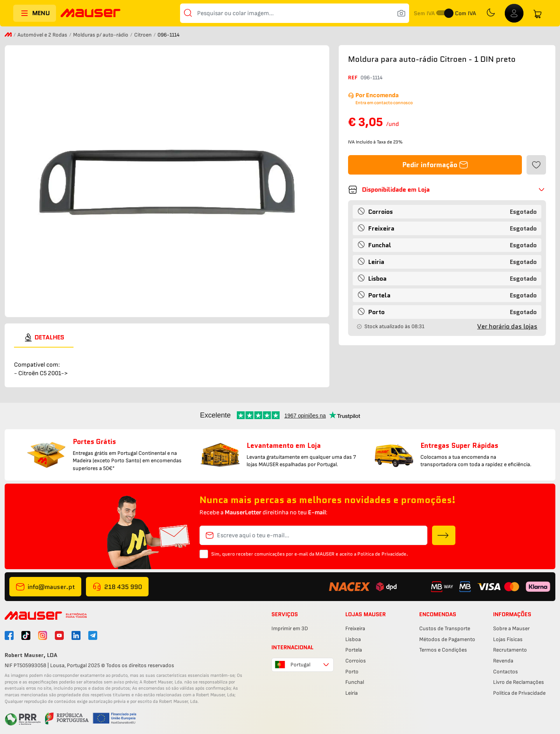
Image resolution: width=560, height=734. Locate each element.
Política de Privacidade (519, 693)
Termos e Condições (443, 650)
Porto (352, 672)
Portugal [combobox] (300, 665)
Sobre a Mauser (511, 628)
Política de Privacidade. (383, 554)
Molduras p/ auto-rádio (101, 35)
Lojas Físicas (508, 639)
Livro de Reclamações (519, 682)
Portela (354, 650)
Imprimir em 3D (290, 628)
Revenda (503, 661)
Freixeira (355, 628)
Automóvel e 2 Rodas (43, 35)
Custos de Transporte (445, 628)
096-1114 (372, 78)
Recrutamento (510, 650)
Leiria (352, 693)
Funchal (355, 682)
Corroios (356, 661)
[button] (447, 190)
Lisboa (353, 639)
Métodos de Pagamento (447, 639)
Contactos (506, 672)
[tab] (44, 337)
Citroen (143, 35)
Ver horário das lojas (507, 326)
